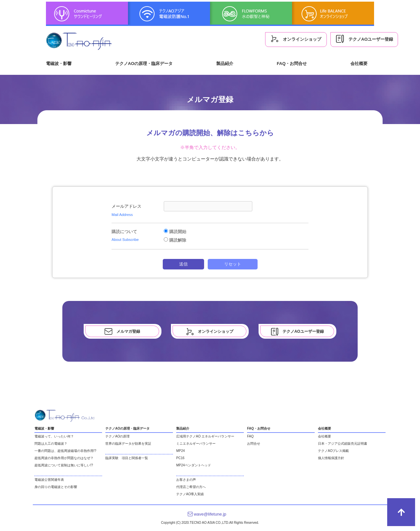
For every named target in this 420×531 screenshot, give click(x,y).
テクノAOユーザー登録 (364, 39)
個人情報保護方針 (331, 458)
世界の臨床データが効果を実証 (128, 444)
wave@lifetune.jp (210, 514)
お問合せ (254, 444)
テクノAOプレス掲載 (333, 451)
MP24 (180, 451)
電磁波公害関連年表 (49, 480)
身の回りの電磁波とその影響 (56, 487)
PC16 (180, 458)
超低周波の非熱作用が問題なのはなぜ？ (64, 458)
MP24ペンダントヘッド (194, 465)
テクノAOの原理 (117, 436)
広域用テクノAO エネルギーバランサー (205, 436)
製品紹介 (225, 64)
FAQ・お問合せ (292, 64)
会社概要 (359, 64)
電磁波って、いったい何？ (54, 436)
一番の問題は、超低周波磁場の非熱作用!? (65, 451)
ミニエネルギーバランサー (196, 444)
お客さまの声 (186, 480)
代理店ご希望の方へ (191, 487)
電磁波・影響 (59, 64)
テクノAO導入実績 (190, 494)
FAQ (250, 436)
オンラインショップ (296, 39)
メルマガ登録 (122, 332)
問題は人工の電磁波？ (51, 444)
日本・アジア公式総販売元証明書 (343, 444)
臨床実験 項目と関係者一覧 (127, 458)
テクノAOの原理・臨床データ (144, 64)
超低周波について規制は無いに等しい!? (64, 465)
